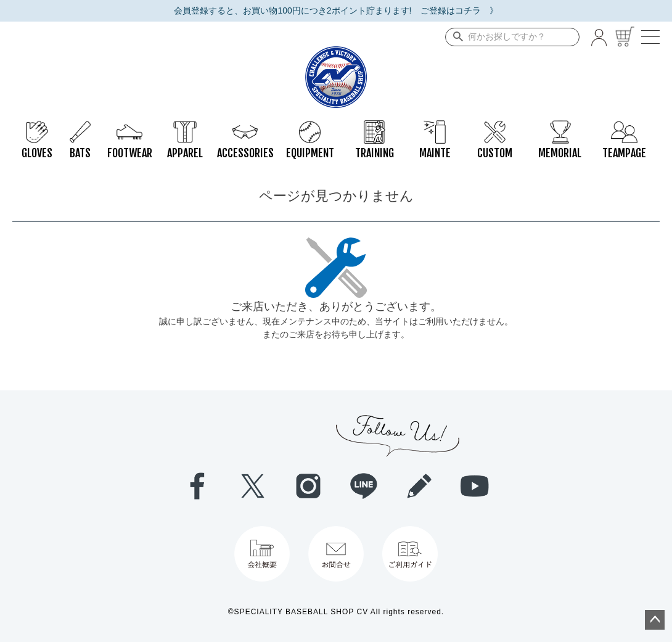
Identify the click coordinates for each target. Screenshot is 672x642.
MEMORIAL (560, 126)
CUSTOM (495, 126)
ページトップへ (655, 620)
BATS (80, 126)
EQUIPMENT (310, 126)
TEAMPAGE (624, 126)
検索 (455, 37)
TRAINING (375, 126)
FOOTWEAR (130, 126)
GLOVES (37, 126)
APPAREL (185, 126)
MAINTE (435, 126)
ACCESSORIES (245, 126)
